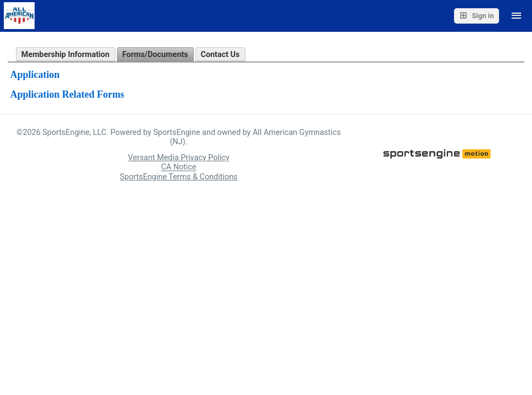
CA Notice (178, 168)
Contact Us (220, 55)
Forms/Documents (155, 55)
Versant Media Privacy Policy (179, 158)
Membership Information (66, 55)
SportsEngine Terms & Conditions (178, 177)
